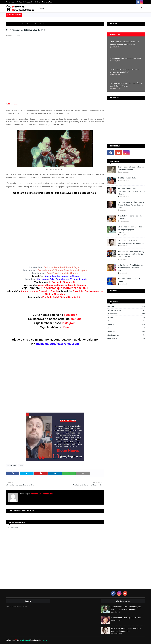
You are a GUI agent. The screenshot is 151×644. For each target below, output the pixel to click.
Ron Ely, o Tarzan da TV (127, 178)
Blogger (44, 640)
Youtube (76, 319)
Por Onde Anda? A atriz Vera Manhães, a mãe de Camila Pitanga (126, 85)
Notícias (127, 324)
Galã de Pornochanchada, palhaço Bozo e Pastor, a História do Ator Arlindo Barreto (131, 254)
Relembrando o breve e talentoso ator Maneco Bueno (131, 168)
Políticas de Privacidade (25, 2)
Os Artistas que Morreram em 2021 (65, 288)
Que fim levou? (127, 339)
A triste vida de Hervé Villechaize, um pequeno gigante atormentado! (124, 43)
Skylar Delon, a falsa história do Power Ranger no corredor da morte (130, 268)
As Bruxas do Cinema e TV (62, 282)
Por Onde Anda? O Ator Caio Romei (129, 280)
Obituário (127, 332)
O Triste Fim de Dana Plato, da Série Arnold (130, 217)
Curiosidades (22, 24)
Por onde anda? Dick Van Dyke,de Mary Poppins (62, 270)
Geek (127, 321)
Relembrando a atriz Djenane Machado (125, 58)
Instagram (69, 323)
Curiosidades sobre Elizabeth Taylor (62, 267)
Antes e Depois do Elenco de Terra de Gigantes (62, 285)
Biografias (127, 307)
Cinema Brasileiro (127, 310)
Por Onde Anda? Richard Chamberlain (62, 297)
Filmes (21, 466)
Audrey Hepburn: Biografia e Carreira (40, 291)
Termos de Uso (47, 2)
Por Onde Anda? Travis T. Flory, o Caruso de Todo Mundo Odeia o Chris (131, 205)
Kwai (66, 327)
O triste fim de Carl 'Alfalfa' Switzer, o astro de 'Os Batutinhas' (124, 71)
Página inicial (12, 24)
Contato (37, 2)
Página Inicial (10, 2)
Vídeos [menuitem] (41, 8)
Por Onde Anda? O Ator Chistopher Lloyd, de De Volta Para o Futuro (131, 191)
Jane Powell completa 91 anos (62, 273)
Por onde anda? (127, 335)
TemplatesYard (25, 640)
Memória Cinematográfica (41, 494)
